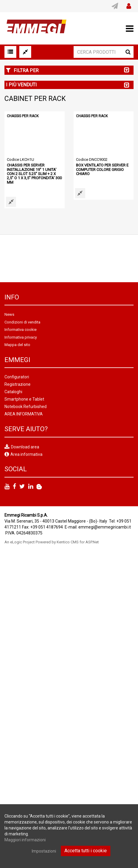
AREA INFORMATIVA (24, 414)
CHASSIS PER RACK (23, 116)
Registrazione (18, 384)
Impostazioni (44, 851)
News (9, 314)
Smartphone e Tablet (24, 399)
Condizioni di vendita (22, 322)
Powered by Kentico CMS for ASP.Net (67, 542)
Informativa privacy (21, 337)
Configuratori (17, 377)
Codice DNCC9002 (92, 160)
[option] (69, 258)
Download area (25, 447)
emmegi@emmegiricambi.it (105, 527)
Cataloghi (13, 392)
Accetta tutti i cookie (86, 851)
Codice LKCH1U (20, 160)
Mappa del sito (17, 345)
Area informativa (26, 454)
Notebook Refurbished (26, 407)
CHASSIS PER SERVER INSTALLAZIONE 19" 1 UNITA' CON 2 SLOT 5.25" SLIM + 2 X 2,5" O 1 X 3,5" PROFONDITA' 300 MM (34, 174)
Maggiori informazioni (25, 840)
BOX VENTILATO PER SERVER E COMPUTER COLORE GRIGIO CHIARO (102, 169)
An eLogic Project (20, 542)
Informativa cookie (20, 330)
